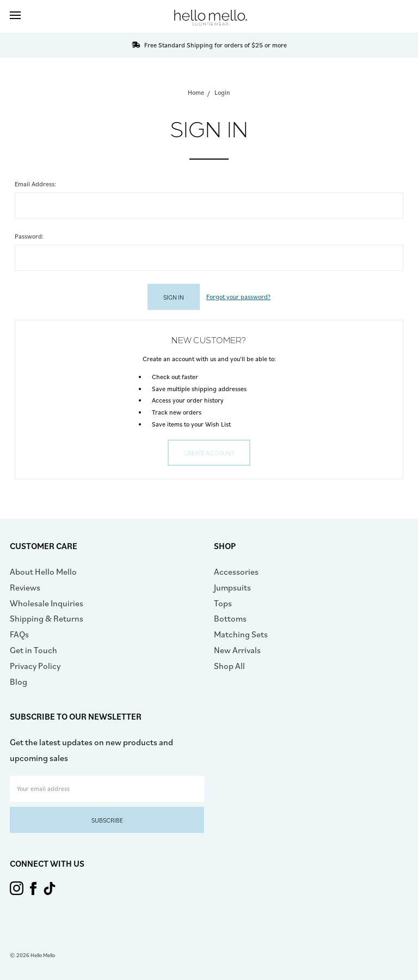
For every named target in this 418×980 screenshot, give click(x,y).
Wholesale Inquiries (47, 603)
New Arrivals (237, 650)
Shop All (229, 666)
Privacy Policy (35, 666)
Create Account (209, 453)
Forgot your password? (238, 297)
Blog (19, 681)
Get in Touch (33, 650)
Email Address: (35, 184)
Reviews (25, 587)
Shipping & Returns (47, 618)
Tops (223, 603)
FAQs (19, 634)
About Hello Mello (43, 571)
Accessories (236, 571)
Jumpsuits (232, 587)
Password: (29, 236)
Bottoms (230, 618)
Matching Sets (241, 634)
